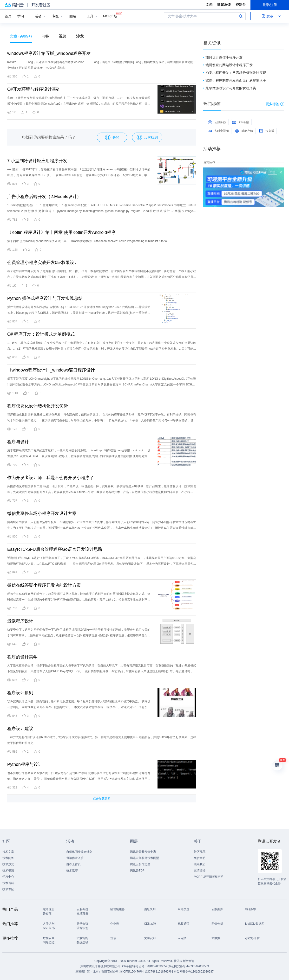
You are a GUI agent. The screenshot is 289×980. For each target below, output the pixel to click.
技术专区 (8, 889)
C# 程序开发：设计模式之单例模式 (41, 334)
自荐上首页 (73, 864)
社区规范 (200, 852)
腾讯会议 (82, 924)
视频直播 (82, 914)
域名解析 (251, 909)
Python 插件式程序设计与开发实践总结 (45, 298)
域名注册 (49, 909)
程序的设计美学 (22, 657)
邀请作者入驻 (75, 858)
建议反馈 (224, 5)
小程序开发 (252, 938)
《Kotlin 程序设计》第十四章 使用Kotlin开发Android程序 (61, 232)
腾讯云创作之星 (140, 864)
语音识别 (82, 928)
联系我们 (200, 864)
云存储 (47, 914)
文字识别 (150, 938)
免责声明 (200, 858)
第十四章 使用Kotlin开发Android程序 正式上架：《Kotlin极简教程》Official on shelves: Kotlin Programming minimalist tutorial (87, 241)
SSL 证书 (49, 928)
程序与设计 (18, 442)
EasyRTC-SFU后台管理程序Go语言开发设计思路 (55, 549)
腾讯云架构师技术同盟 (144, 858)
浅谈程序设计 (20, 621)
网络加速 (184, 909)
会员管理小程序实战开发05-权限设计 (43, 263)
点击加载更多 (102, 799)
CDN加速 (150, 924)
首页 (8, 16)
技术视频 (8, 871)
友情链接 (200, 871)
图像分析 (217, 924)
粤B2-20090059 (158, 966)
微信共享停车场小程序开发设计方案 (42, 513)
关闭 (281, 172)
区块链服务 (118, 909)
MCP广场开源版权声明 (209, 877)
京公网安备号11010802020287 (194, 972)
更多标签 (275, 104)
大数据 (216, 938)
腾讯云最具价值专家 (143, 852)
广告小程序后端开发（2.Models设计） (44, 197)
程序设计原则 (20, 693)
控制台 (241, 5)
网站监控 (49, 942)
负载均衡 (82, 938)
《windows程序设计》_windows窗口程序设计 (51, 370)
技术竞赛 (72, 871)
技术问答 (8, 858)
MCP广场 (110, 16)
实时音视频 (218, 131)
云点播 (182, 938)
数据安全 (49, 938)
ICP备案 (241, 122)
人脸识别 (49, 924)
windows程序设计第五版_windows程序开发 (49, 53)
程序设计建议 (20, 729)
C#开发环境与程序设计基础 (34, 89)
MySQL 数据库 (255, 924)
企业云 (115, 924)
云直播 (267, 131)
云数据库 (217, 909)
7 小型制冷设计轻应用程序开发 (37, 161)
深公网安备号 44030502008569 (189, 966)
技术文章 (8, 852)
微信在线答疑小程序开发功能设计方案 (44, 585)
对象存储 (244, 131)
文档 (209, 5)
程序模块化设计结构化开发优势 (38, 406)
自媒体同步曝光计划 (79, 852)
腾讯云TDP (137, 871)
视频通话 (184, 924)
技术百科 (8, 883)
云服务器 (217, 122)
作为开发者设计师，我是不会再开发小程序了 (51, 478)
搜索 (241, 16)
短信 (113, 938)
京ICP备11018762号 (158, 972)
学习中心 (8, 877)
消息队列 (150, 909)
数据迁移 (82, 942)
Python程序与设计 (25, 764)
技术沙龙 (8, 864)
